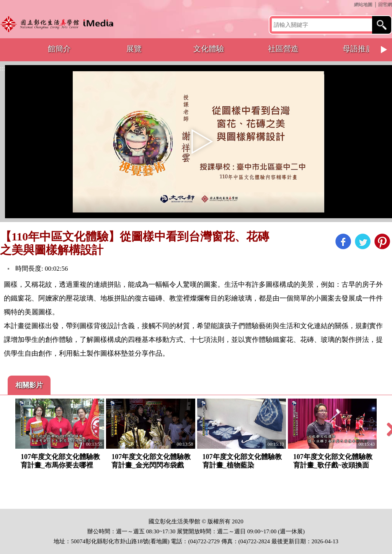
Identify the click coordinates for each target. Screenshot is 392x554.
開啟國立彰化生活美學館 (59, 24)
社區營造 (283, 49)
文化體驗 (209, 49)
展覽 (134, 49)
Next (384, 50)
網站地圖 (363, 5)
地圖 (162, 541)
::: (351, 5)
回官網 (385, 5)
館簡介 (59, 49)
